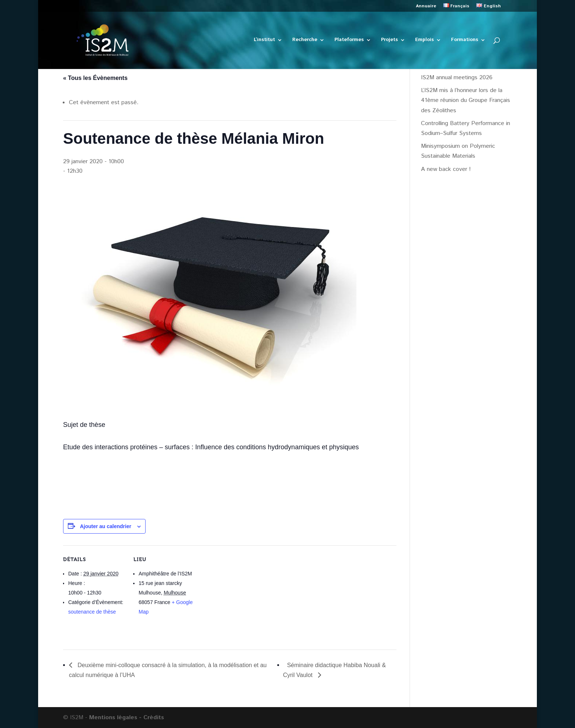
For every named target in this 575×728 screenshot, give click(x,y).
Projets (389, 40)
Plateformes (349, 40)
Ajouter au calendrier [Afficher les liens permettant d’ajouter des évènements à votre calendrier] (106, 526)
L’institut (264, 40)
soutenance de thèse (92, 612)
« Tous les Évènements (95, 78)
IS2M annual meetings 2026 (457, 78)
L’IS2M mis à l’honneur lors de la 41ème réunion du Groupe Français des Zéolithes (466, 100)
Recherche (305, 40)
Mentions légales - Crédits (127, 718)
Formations (465, 40)
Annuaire (426, 7)
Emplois (424, 40)
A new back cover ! (446, 169)
